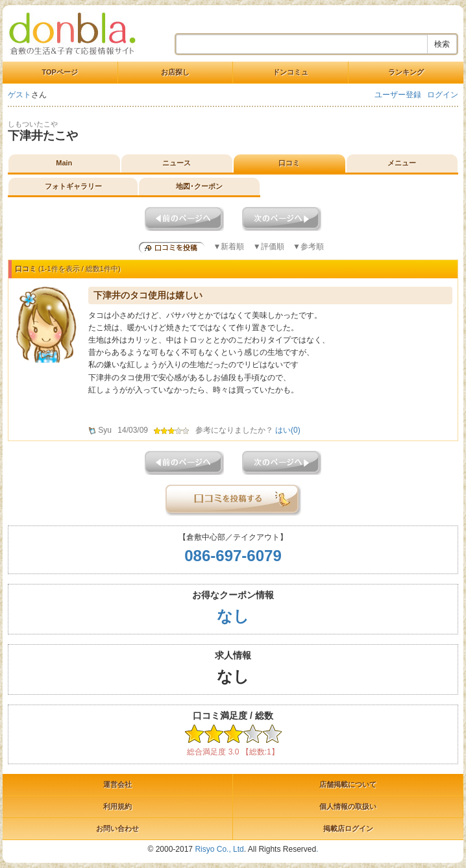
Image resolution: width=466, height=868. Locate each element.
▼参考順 (308, 247)
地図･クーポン (199, 186)
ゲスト (19, 95)
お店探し (175, 72)
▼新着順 (228, 247)
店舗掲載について (348, 784)
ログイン (443, 95)
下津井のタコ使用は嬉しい (148, 295)
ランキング (406, 72)
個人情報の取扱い (348, 806)
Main (64, 163)
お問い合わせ (117, 828)
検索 (442, 44)
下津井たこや (43, 136)
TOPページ (60, 72)
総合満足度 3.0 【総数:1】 (233, 752)
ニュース (177, 163)
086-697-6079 (233, 556)
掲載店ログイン (348, 828)
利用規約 (117, 806)
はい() (288, 430)
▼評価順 (269, 247)
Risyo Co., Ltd (219, 849)
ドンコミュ (290, 72)
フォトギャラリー (73, 186)
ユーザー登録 (398, 95)
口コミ (289, 163)
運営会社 (117, 784)
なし (233, 616)
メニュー (402, 163)
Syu (105, 430)
